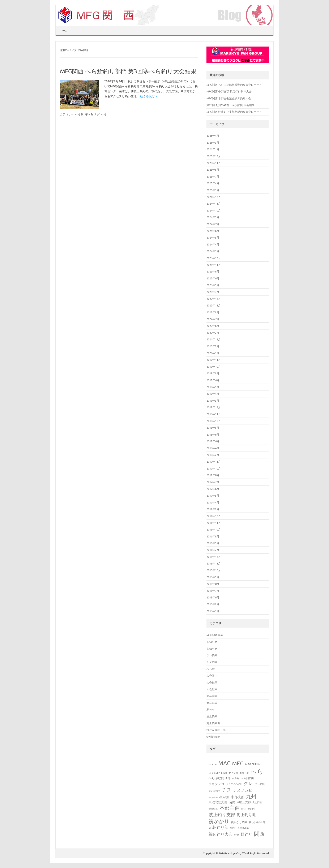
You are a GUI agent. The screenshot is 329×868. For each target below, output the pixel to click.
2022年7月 (213, 319)
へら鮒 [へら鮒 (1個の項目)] (236, 778)
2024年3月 (213, 251)
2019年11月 (214, 360)
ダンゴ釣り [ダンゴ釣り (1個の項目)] (214, 791)
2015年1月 (213, 611)
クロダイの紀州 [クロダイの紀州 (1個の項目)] (234, 784)
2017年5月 (213, 496)
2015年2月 (213, 604)
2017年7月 (213, 482)
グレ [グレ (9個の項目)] (248, 783)
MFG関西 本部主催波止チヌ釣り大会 (229, 98)
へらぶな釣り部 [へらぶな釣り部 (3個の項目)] (220, 778)
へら (104, 114)
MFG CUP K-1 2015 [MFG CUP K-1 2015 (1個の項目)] (218, 773)
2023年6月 (213, 278)
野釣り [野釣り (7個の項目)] (246, 834)
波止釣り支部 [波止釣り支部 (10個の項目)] (222, 815)
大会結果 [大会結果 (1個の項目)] (213, 809)
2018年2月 (213, 455)
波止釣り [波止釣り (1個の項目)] (252, 809)
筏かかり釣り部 (216, 730)
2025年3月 (213, 190)
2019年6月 (213, 380)
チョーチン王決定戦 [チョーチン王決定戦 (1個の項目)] (219, 797)
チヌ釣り (212, 662)
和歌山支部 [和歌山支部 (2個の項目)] (244, 802)
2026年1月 (213, 149)
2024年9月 (213, 217)
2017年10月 (214, 468)
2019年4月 (213, 394)
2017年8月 (213, 475)
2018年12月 (214, 407)
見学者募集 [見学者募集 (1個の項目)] (243, 828)
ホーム (64, 30)
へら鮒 (79, 114)
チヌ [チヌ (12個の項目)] (227, 790)
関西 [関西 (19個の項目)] (259, 834)
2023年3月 (213, 292)
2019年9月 (213, 373)
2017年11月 (214, 462)
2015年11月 (214, 563)
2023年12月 (214, 258)
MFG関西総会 (215, 635)
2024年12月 (214, 197)
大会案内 (212, 676)
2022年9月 (213, 312)
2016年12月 (214, 516)
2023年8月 (213, 271)
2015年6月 (213, 597)
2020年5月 (213, 346)
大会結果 (212, 682)
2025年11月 (214, 163)
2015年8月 (213, 584)
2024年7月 (213, 224)
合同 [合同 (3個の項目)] (232, 802)
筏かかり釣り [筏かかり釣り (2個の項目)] (239, 822)
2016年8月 (213, 536)
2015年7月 (213, 591)
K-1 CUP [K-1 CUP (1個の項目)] (213, 764)
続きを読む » (149, 96)
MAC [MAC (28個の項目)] (224, 763)
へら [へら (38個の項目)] (257, 771)
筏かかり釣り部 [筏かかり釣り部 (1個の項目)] (257, 822)
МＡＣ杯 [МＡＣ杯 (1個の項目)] (234, 773)
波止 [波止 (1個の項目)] (244, 809)
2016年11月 (214, 523)
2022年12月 (214, 299)
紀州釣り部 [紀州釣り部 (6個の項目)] (219, 827)
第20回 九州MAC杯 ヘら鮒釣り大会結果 (230, 105)
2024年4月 (213, 244)
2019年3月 (213, 401)
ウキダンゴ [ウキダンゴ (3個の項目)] (216, 784)
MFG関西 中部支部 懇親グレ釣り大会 (229, 91)
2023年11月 (214, 265)
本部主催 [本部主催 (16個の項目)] (230, 808)
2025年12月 (214, 156)
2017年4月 (213, 502)
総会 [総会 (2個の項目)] (233, 828)
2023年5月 (213, 285)
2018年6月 (213, 441)
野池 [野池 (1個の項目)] (236, 835)
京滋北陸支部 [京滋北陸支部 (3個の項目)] (218, 802)
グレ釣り (212, 655)
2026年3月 (213, 143)
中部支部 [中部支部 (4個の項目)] (238, 797)
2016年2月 (213, 550)
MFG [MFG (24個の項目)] (238, 763)
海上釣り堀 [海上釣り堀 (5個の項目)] (246, 815)
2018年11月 (214, 414)
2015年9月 (213, 577)
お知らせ (212, 642)
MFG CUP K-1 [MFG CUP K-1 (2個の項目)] (253, 764)
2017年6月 (213, 489)
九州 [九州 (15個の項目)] (251, 796)
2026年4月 (213, 136)
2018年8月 (213, 435)
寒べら (89, 114)
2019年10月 (214, 367)
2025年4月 (213, 183)
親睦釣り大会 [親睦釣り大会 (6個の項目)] (221, 834)
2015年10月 (214, 570)
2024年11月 (214, 204)
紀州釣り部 (213, 737)
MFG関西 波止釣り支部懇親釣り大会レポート (234, 112)
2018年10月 (214, 421)
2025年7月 (213, 176)
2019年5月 (213, 387)
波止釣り (212, 716)
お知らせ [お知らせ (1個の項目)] (244, 773)
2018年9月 (213, 428)
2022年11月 (214, 305)
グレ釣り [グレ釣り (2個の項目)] (260, 784)
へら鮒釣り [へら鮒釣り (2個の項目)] (248, 778)
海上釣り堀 (213, 723)
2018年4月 (213, 448)
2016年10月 (214, 529)
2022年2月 (213, 333)
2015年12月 (214, 557)
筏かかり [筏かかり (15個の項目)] (219, 821)
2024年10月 (214, 210)
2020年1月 (213, 353)
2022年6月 (213, 326)
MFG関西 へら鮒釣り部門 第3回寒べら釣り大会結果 (128, 71)
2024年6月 (213, 231)
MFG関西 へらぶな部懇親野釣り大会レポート (234, 85)
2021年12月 (214, 339)
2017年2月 (213, 509)
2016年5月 (213, 543)
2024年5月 (213, 237)
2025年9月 (213, 170)
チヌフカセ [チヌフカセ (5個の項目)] (243, 790)
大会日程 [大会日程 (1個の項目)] (257, 802)
